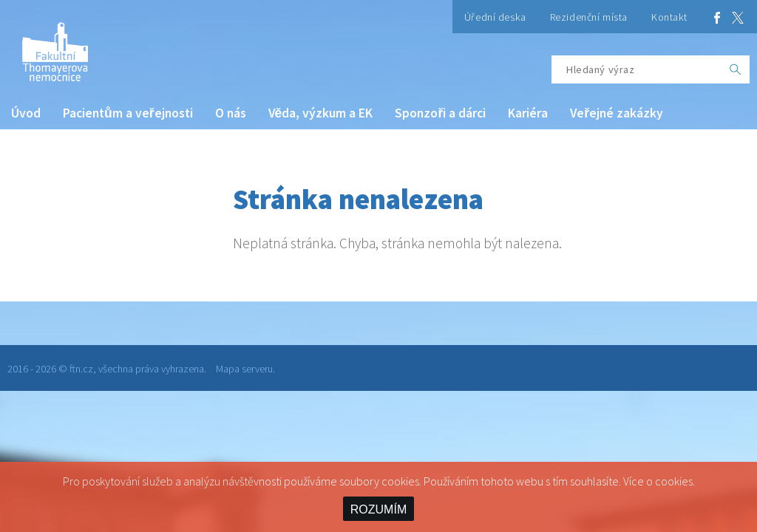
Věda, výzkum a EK (321, 113)
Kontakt (669, 17)
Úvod (26, 113)
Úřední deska (495, 17)
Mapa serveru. (245, 369)
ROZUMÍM (378, 509)
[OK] (736, 69)
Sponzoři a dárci (440, 113)
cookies (674, 481)
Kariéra (528, 113)
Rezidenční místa (589, 17)
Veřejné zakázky (617, 113)
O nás (231, 113)
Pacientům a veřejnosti (128, 113)
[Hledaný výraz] (637, 69)
